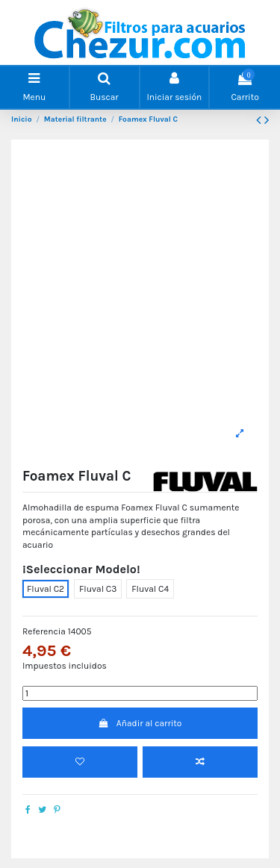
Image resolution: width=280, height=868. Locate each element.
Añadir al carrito (140, 723)
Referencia (44, 631)
